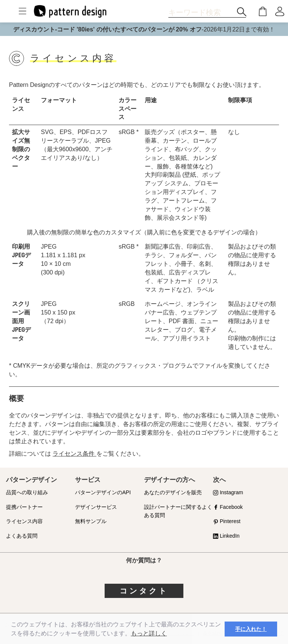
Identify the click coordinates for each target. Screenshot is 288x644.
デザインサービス (96, 507)
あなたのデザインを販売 (173, 492)
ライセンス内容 (24, 521)
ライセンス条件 (74, 454)
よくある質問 (22, 536)
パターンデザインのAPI (103, 492)
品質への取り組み (27, 492)
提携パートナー (24, 507)
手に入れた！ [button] (251, 629)
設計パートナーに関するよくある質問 (178, 511)
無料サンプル (91, 521)
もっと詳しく (149, 633)
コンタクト (144, 591)
